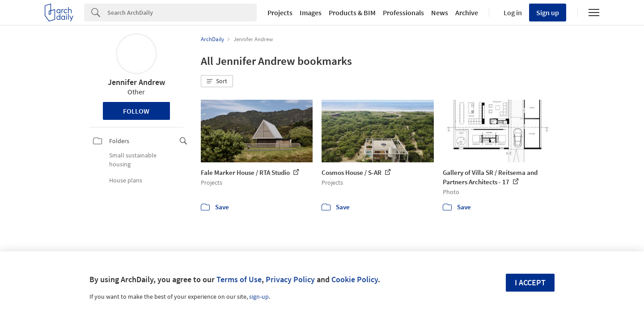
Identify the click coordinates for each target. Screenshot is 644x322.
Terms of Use (239, 279)
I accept (530, 282)
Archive (467, 13)
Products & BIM (352, 13)
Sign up (548, 13)
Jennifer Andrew (136, 82)
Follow (136, 111)
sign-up (259, 297)
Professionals (403, 13)
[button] (217, 81)
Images (311, 13)
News (440, 13)
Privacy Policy (290, 279)
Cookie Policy (355, 279)
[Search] (182, 13)
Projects (280, 13)
